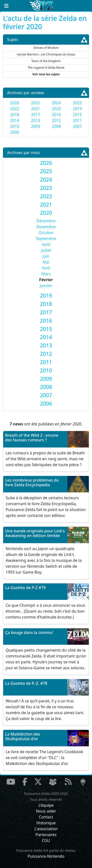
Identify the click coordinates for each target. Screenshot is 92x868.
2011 (77, 120)
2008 (57, 126)
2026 (15, 103)
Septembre (46, 238)
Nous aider (46, 811)
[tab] (46, 163)
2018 (15, 115)
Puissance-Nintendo (46, 856)
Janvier (46, 286)
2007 (77, 126)
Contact (46, 817)
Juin (46, 256)
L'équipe (46, 805)
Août (46, 244)
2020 (57, 109)
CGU (46, 841)
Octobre (46, 233)
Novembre (46, 227)
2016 (57, 115)
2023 (77, 103)
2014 (15, 120)
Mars (46, 274)
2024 (57, 103)
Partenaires (46, 835)
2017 (36, 115)
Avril (46, 268)
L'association (46, 829)
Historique (46, 823)
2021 (36, 109)
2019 (77, 109)
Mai (46, 262)
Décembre (46, 221)
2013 (36, 120)
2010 (15, 126)
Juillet (46, 250)
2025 (36, 103)
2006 (15, 132)
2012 (57, 120)
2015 (77, 115)
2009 (36, 126)
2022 (15, 109)
